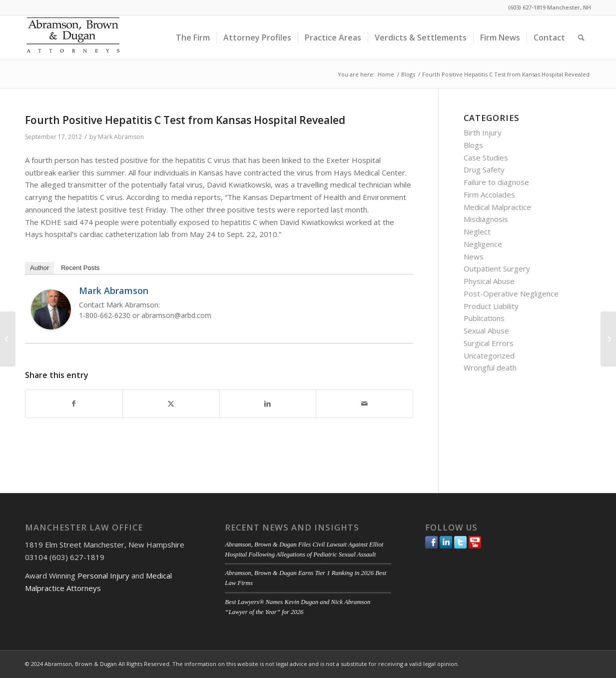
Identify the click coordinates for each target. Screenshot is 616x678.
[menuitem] (193, 37)
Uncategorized (489, 355)
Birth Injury (483, 132)
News (474, 256)
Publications (484, 318)
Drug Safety (484, 169)
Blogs (473, 145)
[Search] (581, 37)
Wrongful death (490, 367)
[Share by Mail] (364, 404)
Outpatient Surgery (497, 268)
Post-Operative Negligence (511, 293)
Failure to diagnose (496, 182)
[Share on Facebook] (74, 404)
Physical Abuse (489, 281)
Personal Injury (103, 575)
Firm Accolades (489, 194)
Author (39, 268)
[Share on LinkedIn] (268, 404)
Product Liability (491, 306)
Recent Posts (80, 268)
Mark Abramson (121, 137)
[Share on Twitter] (171, 404)
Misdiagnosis (486, 219)
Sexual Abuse (486, 330)
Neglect (477, 231)
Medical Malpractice (497, 207)
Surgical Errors (489, 343)
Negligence (483, 244)
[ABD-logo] (73, 37)
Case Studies (486, 157)
